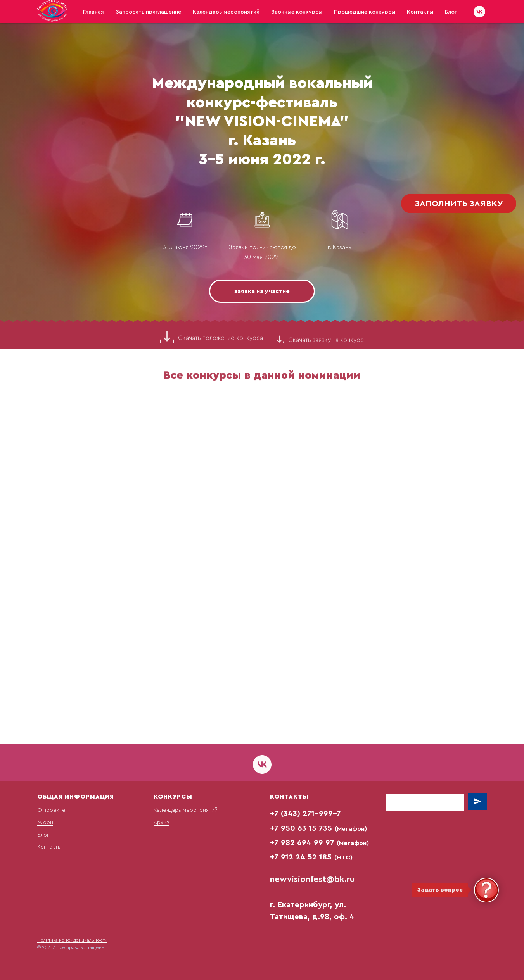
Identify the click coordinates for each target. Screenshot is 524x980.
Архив (162, 823)
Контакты (420, 12)
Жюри (45, 823)
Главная (93, 12)
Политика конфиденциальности (72, 940)
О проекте (51, 810)
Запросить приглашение (148, 12)
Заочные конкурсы (297, 12)
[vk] (479, 12)
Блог (451, 12)
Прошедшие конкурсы (365, 12)
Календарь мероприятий (226, 12)
